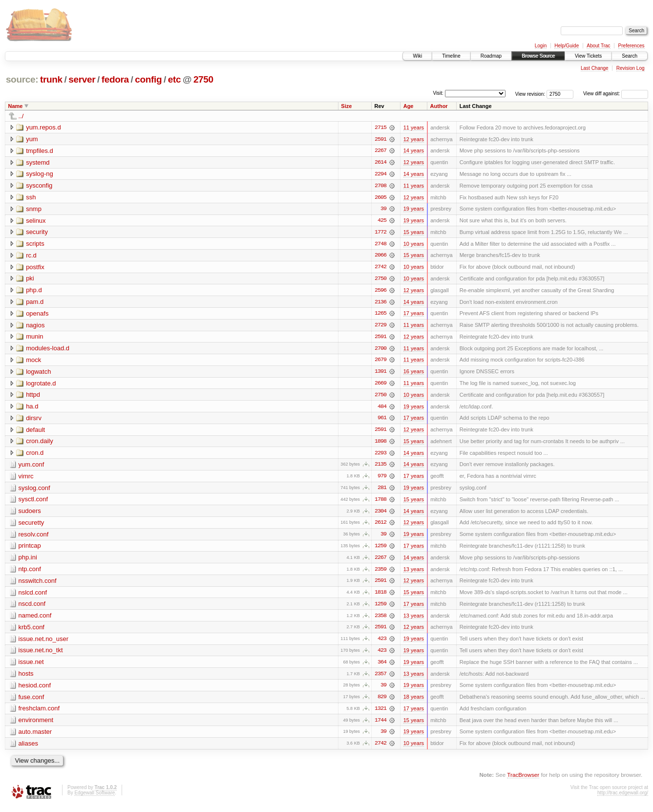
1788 (380, 503)
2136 (380, 303)
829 (382, 702)
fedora (115, 79)
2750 (203, 79)
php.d (34, 291)
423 (382, 643)
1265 (380, 315)
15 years (414, 233)
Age (409, 106)
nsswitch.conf (38, 585)
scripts (35, 245)
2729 (380, 327)
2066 (380, 256)
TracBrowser (523, 780)
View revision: (530, 94)
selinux (36, 221)
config (148, 79)
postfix (35, 268)
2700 (380, 350)
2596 (380, 292)
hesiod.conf (35, 690)
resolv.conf (34, 538)
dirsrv (34, 420)
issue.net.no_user (44, 643)
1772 (380, 233)
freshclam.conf (39, 714)
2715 (380, 128)
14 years (414, 151)
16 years (414, 374)
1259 (380, 550)
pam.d (35, 303)
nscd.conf (32, 608)
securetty (32, 526)
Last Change (595, 68)
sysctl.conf (33, 502)
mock (33, 362)
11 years (414, 128)
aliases (28, 749)
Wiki (417, 56)
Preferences (632, 46)
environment (36, 725)
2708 (380, 186)
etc (174, 79)
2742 (380, 268)
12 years (414, 139)
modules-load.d (48, 350)
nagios (35, 327)
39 (383, 210)
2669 (380, 385)
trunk (51, 79)
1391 (380, 374)
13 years (414, 573)
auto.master (35, 737)
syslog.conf (34, 491)
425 (382, 221)
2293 (380, 456)
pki (30, 280)
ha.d (32, 409)
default (35, 432)
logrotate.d (41, 385)
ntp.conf (30, 573)
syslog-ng (40, 174)
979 (382, 479)
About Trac (598, 46)
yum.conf (32, 467)
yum (32, 139)
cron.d (35, 456)
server (82, 79)
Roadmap (491, 56)
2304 (380, 514)
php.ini (28, 561)
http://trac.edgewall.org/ (623, 799)
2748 (380, 245)
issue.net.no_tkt (41, 655)
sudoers (30, 514)
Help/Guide (567, 46)
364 (382, 667)
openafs (37, 315)
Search (630, 56)
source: (22, 79)
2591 (380, 139)
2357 (380, 679)
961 (382, 421)
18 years (414, 702)
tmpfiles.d (40, 151)
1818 (380, 597)
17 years (414, 315)
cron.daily (40, 444)
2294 (380, 174)
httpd (33, 397)
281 (382, 491)
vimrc (26, 479)
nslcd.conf (33, 596)
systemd (38, 162)
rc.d (31, 256)
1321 (380, 714)
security (37, 233)
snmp (34, 209)
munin (34, 338)
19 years (414, 210)
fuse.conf (32, 702)
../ (21, 116)
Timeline (451, 56)
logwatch (38, 374)
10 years (414, 245)
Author (439, 106)
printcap (30, 549)
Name (16, 106)
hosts (26, 678)
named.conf (35, 620)
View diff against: (616, 94)
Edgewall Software (95, 799)
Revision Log (631, 68)
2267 (380, 151)
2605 (380, 198)
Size (346, 106)
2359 (380, 573)
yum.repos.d (43, 127)
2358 (380, 620)
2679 (380, 362)
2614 (380, 163)
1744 (380, 726)
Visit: (438, 93)
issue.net (31, 667)
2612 (380, 526)
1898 (380, 444)
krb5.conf (32, 631)
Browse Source (538, 56)
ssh (31, 198)
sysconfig (39, 186)
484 (382, 409)
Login (541, 46)
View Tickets (588, 56)
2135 (380, 468)
